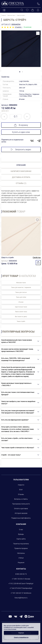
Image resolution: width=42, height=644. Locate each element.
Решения (21, 563)
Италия (21, 302)
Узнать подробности (21, 637)
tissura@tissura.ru (21, 598)
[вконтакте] (16, 616)
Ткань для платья (21, 292)
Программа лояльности (21, 504)
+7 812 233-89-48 (15, 584)
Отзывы (21, 494)
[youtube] (10, 616)
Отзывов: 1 (19, 27)
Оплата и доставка (21, 509)
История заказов (21, 513)
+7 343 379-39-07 (16, 588)
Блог (21, 490)
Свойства (37, 257)
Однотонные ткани (21, 307)
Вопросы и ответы (21, 499)
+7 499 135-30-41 (18, 579)
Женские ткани (21, 283)
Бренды (21, 534)
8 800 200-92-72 (21, 574)
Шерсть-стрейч (8, 257)
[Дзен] (29, 616)
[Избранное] (27, 10)
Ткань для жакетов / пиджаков (21, 287)
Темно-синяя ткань (21, 312)
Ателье (21, 558)
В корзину (21, 125)
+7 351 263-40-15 (17, 593)
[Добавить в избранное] (38, 33)
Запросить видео (21, 149)
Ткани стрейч (21, 321)
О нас (21, 530)
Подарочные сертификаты (21, 518)
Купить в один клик (21, 132)
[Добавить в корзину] (38, 263)
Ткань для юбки (21, 297)
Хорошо (21, 633)
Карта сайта (21, 539)
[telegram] (21, 616)
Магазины (21, 553)
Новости (21, 485)
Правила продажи (21, 548)
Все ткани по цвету (21, 317)
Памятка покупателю (21, 544)
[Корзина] (33, 10)
